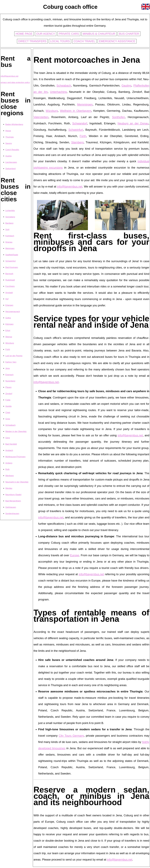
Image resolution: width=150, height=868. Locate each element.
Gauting (126, 86)
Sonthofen (118, 117)
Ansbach (9, 450)
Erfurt (8, 330)
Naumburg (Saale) (13, 495)
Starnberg (77, 142)
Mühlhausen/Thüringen (15, 457)
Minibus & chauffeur (99, 34)
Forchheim (10, 286)
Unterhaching (58, 92)
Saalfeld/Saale (12, 255)
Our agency (46, 34)
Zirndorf (9, 394)
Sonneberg (10, 217)
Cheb (8, 413)
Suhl (7, 230)
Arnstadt (9, 293)
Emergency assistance (117, 41)
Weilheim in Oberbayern (76, 111)
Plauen (8, 387)
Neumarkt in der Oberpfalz (17, 482)
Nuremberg (10, 381)
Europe (75, 555)
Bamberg (9, 223)
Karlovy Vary (11, 362)
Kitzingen (9, 324)
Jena (7, 368)
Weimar (9, 337)
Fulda (8, 400)
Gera (8, 438)
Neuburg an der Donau (133, 123)
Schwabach (10, 425)
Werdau (9, 488)
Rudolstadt (10, 280)
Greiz (8, 419)
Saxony (9, 143)
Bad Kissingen (12, 267)
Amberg (9, 463)
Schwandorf (80, 123)
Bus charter (129, 34)
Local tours (60, 41)
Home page (24, 34)
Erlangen (9, 305)
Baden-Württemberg (14, 124)
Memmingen (85, 104)
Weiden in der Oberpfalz (16, 431)
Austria (8, 156)
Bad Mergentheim (13, 501)
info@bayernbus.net (9, 76)
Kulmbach (10, 236)
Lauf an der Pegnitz (14, 356)
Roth (7, 469)
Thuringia (9, 137)
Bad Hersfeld (11, 444)
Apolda (8, 406)
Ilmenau (9, 242)
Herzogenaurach (13, 312)
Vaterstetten (41, 117)
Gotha (8, 318)
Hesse (8, 131)
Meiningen (10, 248)
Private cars (69, 34)
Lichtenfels (10, 211)
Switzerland (10, 169)
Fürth (8, 349)
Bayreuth (9, 274)
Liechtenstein (11, 162)
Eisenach (9, 375)
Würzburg (10, 343)
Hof (7, 299)
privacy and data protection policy (15, 82)
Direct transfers (32, 41)
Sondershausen (12, 514)
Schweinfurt (11, 261)
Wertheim (10, 476)
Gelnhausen (11, 507)
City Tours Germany (71, 736)
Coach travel (84, 41)
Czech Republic (12, 150)
